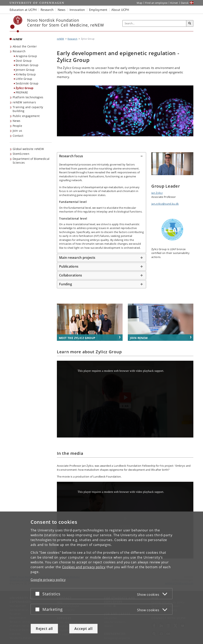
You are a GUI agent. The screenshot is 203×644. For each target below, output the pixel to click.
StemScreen (21, 154)
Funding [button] (66, 284)
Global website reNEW (28, 149)
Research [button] (47, 10)
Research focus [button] (71, 156)
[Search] (190, 24)
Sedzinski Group (27, 83)
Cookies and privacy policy (84, 567)
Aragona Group (26, 56)
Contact (18, 136)
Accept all (83, 629)
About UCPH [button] (120, 10)
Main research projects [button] (77, 258)
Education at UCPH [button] (23, 10)
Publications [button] (69, 266)
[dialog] (101, 578)
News (16, 121)
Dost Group (24, 61)
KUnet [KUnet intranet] (174, 3)
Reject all (44, 629)
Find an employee (156, 3)
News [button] (62, 10)
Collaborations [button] (71, 275)
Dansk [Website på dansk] (185, 3)
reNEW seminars (24, 102)
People (17, 126)
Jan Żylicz (157, 193)
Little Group (24, 79)
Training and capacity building (28, 109)
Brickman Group (27, 65)
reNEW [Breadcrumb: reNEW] (60, 39)
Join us (17, 131)
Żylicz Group (25, 88)
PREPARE (22, 92)
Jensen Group (25, 70)
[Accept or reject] (38, 594)
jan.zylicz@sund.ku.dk (165, 204)
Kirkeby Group (26, 74)
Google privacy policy (48, 580)
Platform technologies (28, 97)
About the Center (25, 46)
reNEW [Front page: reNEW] (18, 39)
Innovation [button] (77, 10)
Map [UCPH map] (139, 3)
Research (19, 51)
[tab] (101, 156)
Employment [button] (98, 10)
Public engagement (26, 116)
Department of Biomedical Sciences (31, 161)
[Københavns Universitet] (16, 24)
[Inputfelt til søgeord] (154, 23)
